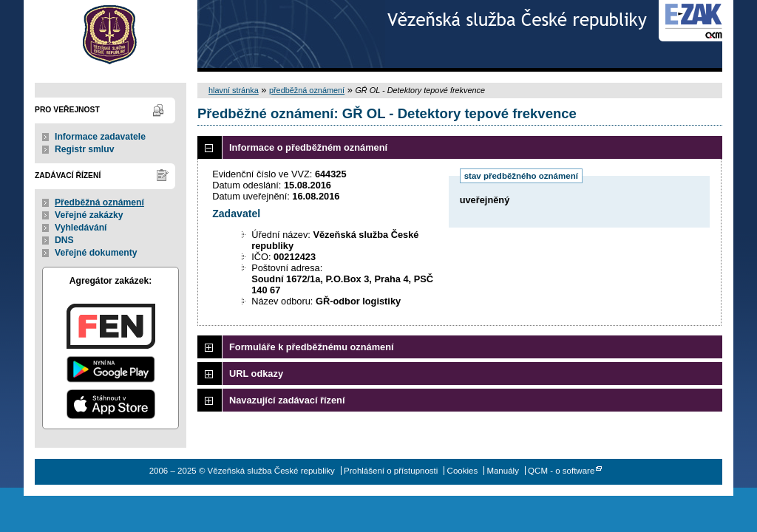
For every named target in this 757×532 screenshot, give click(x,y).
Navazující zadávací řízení (287, 400)
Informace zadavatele (100, 137)
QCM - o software (561, 471)
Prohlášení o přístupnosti (391, 471)
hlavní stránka (234, 90)
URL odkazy (256, 374)
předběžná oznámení (307, 90)
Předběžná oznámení (99, 202)
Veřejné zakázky (89, 215)
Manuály (503, 471)
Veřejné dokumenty (96, 253)
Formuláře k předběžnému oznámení (312, 347)
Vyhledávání (81, 228)
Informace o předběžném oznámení (308, 147)
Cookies (463, 471)
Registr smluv (84, 149)
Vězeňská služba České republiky (111, 36)
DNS (64, 240)
